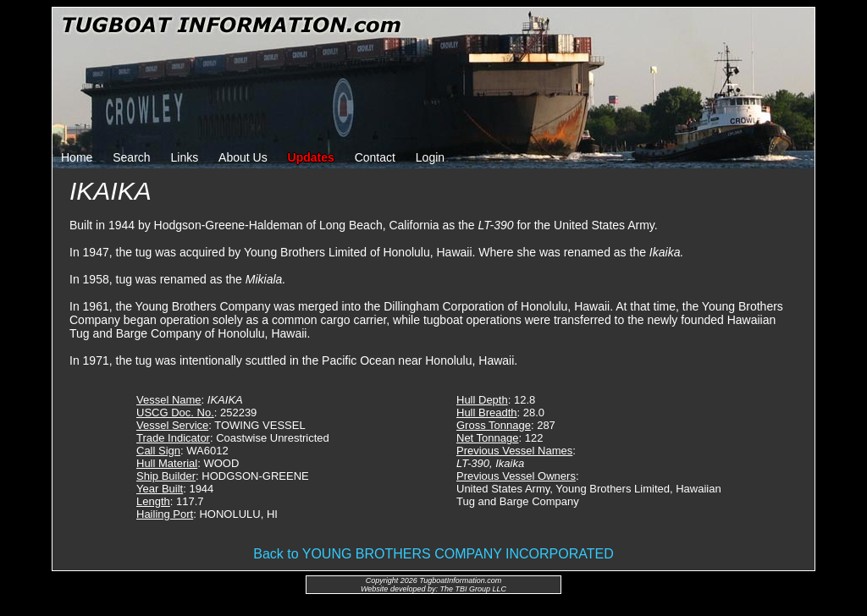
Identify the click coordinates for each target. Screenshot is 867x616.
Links (185, 157)
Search (131, 157)
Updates (311, 157)
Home (77, 157)
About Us (243, 157)
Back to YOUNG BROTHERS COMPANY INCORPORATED (433, 554)
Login (430, 157)
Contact (375, 157)
